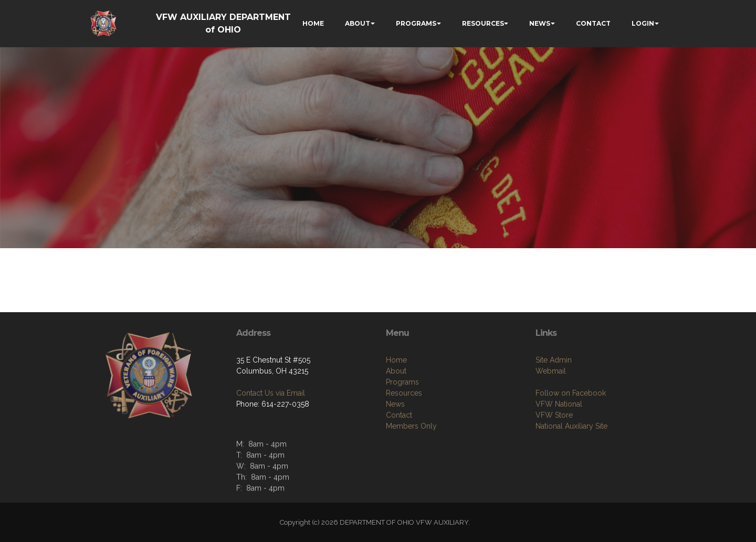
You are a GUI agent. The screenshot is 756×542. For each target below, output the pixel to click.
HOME (313, 23)
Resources (404, 393)
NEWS (540, 23)
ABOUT (358, 23)
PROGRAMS (416, 23)
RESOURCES (483, 23)
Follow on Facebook (571, 393)
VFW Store (554, 415)
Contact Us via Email (271, 393)
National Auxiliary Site (571, 426)
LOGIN (643, 23)
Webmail (551, 371)
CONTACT (593, 23)
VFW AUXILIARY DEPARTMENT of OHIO (223, 23)
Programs (402, 382)
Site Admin (554, 360)
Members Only (411, 426)
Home (396, 360)
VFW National (559, 404)
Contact (399, 415)
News (395, 404)
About (396, 371)
